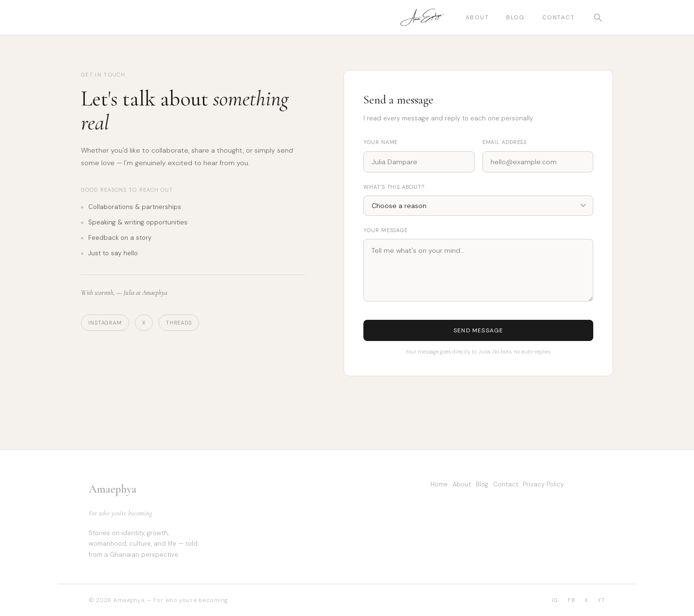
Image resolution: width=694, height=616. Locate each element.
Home (439, 484)
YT (601, 600)
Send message (478, 330)
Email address (505, 142)
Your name (380, 142)
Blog (515, 17)
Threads (179, 323)
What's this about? (394, 187)
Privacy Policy (543, 484)
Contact (558, 17)
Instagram (105, 323)
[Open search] (598, 17)
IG (555, 600)
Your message (386, 230)
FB (571, 600)
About (477, 17)
